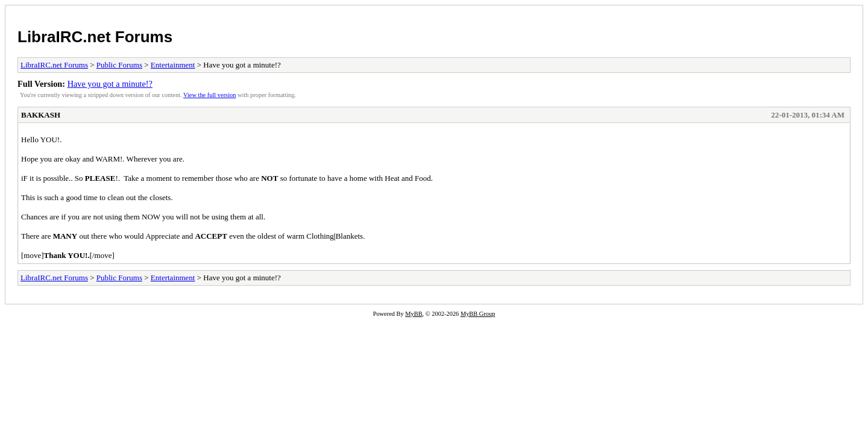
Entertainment (173, 65)
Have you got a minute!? (110, 84)
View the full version (209, 95)
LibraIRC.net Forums (95, 37)
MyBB (414, 314)
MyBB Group (478, 314)
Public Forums (119, 65)
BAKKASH (41, 115)
